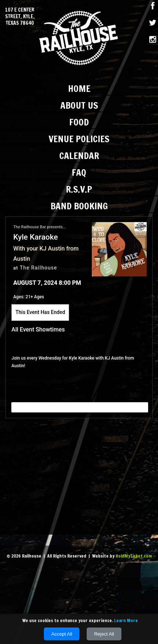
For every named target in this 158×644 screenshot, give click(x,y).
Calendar (79, 156)
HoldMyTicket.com (134, 556)
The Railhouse (38, 268)
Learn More (126, 620)
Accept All (62, 634)
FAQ (79, 172)
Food (79, 122)
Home (79, 88)
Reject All (104, 634)
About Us (79, 105)
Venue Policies (79, 139)
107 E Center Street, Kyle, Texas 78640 (20, 17)
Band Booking (79, 206)
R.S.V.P (79, 189)
